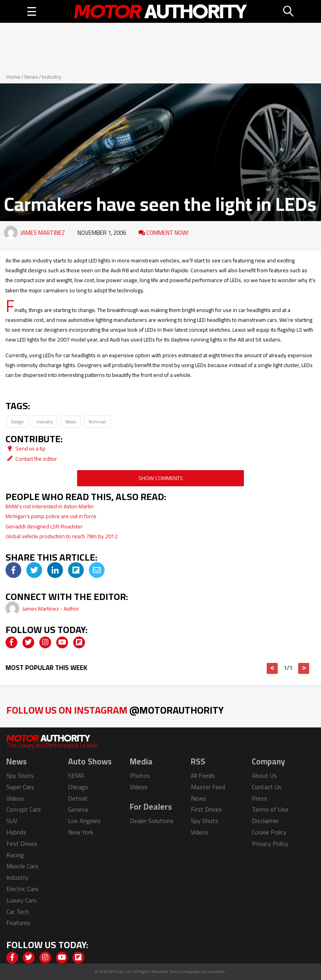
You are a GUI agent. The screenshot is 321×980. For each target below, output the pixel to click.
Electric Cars (22, 889)
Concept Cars (24, 809)
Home (13, 77)
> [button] (304, 668)
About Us (264, 775)
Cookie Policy (269, 832)
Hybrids (16, 832)
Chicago (78, 787)
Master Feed (208, 787)
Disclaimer (265, 821)
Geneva (78, 809)
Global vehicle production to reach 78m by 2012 (62, 536)
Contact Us (267, 787)
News (31, 77)
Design (18, 422)
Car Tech (18, 912)
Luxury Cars (21, 900)
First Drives (22, 843)
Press (259, 798)
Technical (97, 422)
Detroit (78, 798)
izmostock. (216, 972)
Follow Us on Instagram (115, 710)
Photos (140, 775)
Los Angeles (84, 821)
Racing (15, 855)
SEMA (76, 775)
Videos (15, 798)
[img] (13, 570)
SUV (12, 821)
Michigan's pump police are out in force (51, 516)
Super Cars (20, 787)
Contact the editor (31, 459)
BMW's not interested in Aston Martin (50, 506)
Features (18, 923)
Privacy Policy (270, 843)
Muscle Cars (22, 866)
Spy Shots (20, 775)
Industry (52, 77)
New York (81, 832)
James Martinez (43, 233)
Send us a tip (26, 448)
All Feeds (203, 775)
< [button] (272, 668)
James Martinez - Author (51, 609)
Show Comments (161, 478)
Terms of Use (270, 809)
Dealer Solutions (152, 821)
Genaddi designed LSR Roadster (44, 526)
